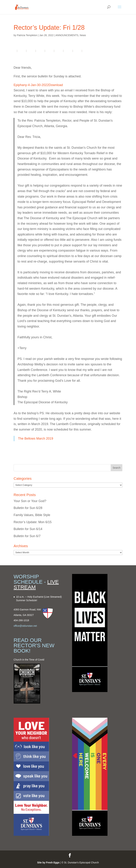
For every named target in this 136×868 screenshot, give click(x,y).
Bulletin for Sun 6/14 (28, 529)
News (83, 35)
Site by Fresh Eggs (48, 863)
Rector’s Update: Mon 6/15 (33, 522)
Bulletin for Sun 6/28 (28, 508)
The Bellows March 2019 (36, 439)
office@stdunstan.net (25, 626)
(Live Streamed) (53, 597)
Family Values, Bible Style (32, 515)
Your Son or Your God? (30, 501)
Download (56, 85)
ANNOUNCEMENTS (67, 35)
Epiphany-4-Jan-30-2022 (31, 85)
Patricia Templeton (27, 35)
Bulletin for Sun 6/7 (27, 536)
